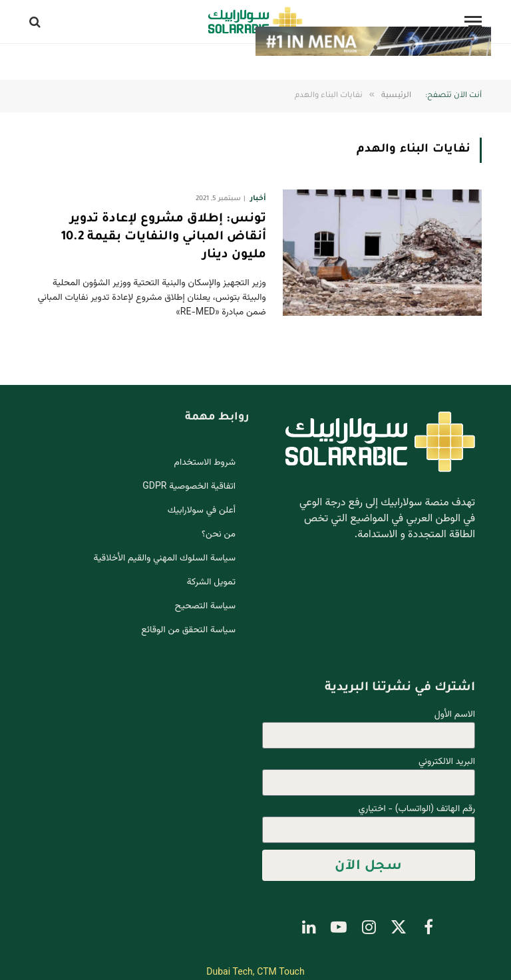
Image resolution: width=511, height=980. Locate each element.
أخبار (258, 199)
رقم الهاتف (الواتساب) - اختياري (417, 809)
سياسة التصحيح (205, 606)
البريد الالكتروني (447, 762)
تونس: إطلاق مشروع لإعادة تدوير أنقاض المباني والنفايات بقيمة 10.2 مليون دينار (164, 237)
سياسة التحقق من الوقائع (188, 630)
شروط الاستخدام (205, 463)
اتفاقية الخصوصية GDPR (189, 487)
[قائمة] (473, 22)
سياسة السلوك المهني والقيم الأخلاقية (165, 558)
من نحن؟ (219, 535)
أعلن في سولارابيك (202, 511)
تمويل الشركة (211, 582)
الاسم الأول (455, 715)
